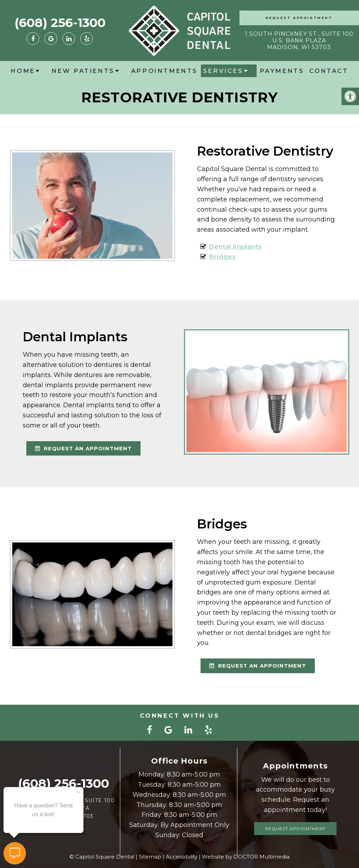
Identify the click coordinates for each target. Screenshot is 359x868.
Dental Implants (235, 247)
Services (223, 71)
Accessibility (182, 857)
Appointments (164, 71)
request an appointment (83, 448)
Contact (329, 71)
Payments (282, 71)
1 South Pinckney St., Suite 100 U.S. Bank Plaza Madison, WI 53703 (299, 40)
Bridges (222, 257)
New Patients (83, 71)
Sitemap (150, 857)
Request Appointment (299, 18)
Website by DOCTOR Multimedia (246, 857)
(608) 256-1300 (60, 23)
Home (23, 71)
